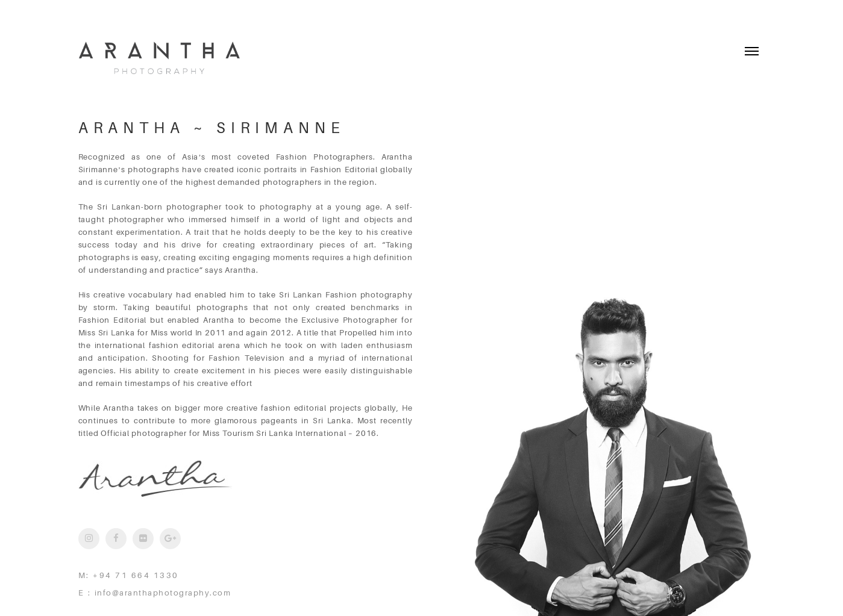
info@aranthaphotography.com (163, 593)
